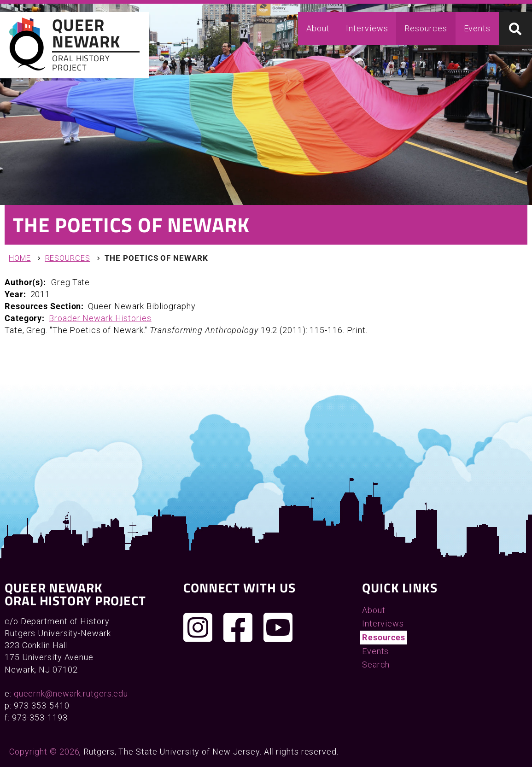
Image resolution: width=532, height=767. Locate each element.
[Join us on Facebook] (238, 627)
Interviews (367, 28)
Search (376, 665)
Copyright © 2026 (44, 752)
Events (477, 28)
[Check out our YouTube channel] (278, 627)
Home (20, 258)
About (318, 28)
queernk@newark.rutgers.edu (71, 694)
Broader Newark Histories (100, 318)
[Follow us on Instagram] (198, 627)
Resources (426, 28)
